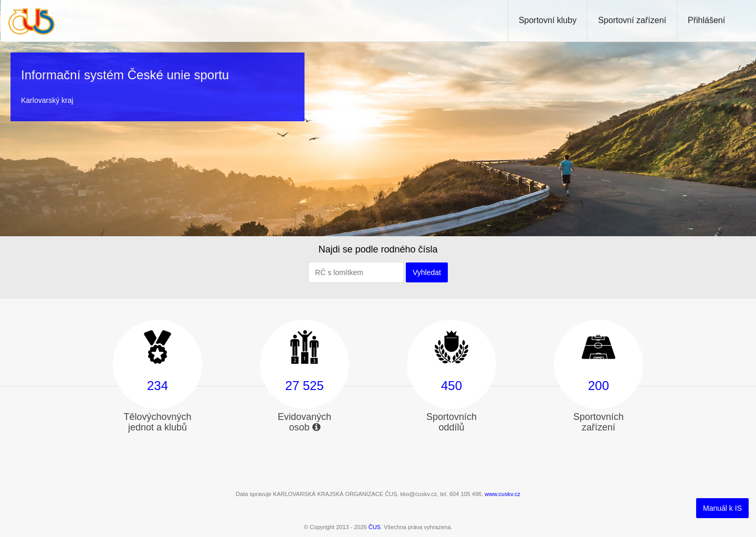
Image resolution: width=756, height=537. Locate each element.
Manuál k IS (722, 508)
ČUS (375, 527)
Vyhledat (427, 272)
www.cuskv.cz (502, 494)
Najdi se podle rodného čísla (378, 249)
